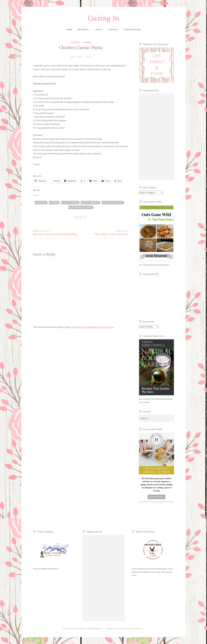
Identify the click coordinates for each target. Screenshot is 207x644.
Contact (113, 30)
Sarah (88, 57)
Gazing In (103, 18)
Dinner (87, 42)
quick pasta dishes (81, 207)
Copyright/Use (132, 30)
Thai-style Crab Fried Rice (104, 233)
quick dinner (70, 203)
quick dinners (90, 203)
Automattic (136, 629)
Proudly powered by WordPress (82, 629)
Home (69, 30)
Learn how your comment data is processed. (93, 327)
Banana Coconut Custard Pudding (57, 233)
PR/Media (83, 30)
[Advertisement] (157, 137)
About (99, 30)
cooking (75, 42)
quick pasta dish (113, 203)
